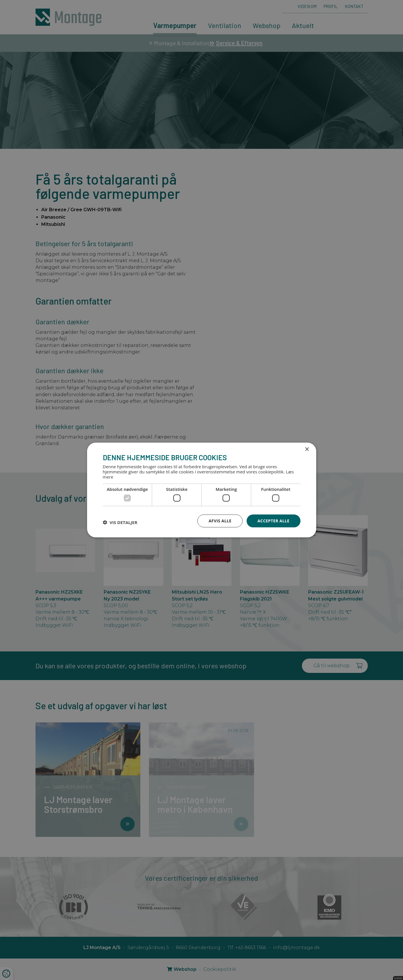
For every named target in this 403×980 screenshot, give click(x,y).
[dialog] (202, 490)
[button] (120, 522)
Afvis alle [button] (220, 521)
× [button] (307, 450)
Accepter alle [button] (273, 521)
